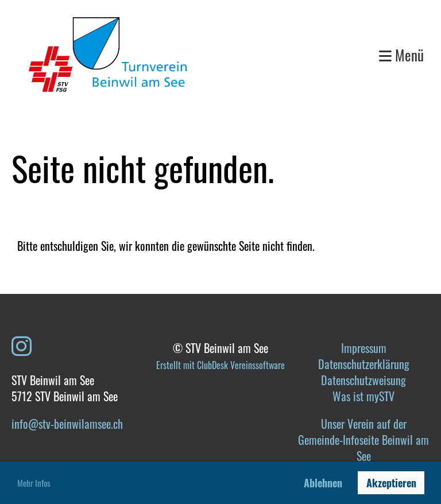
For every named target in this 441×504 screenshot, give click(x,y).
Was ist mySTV (363, 396)
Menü (401, 55)
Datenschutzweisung (363, 380)
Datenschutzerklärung (364, 364)
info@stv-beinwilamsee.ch (67, 424)
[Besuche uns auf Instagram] (22, 344)
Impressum (364, 348)
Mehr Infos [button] (34, 483)
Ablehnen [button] (323, 483)
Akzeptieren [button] (391, 483)
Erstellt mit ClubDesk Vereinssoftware (220, 365)
